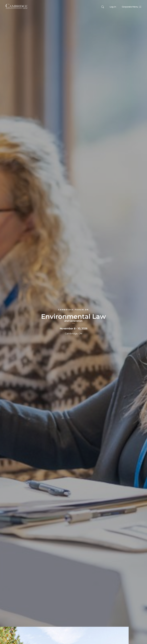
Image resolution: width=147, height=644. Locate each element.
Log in (113, 7)
